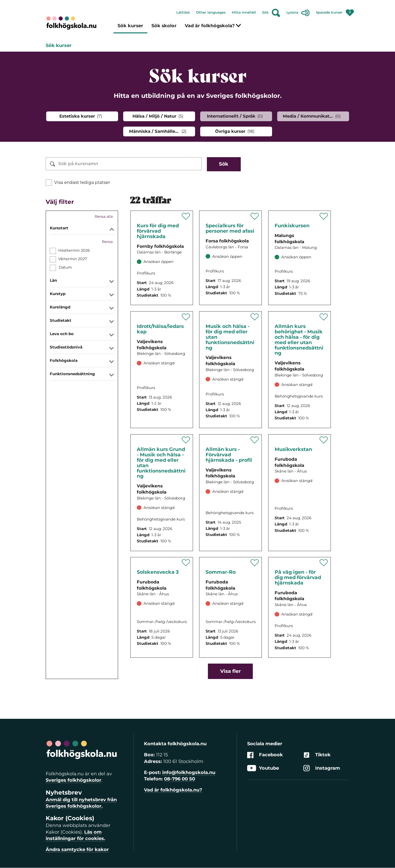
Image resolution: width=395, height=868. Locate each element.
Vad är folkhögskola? (213, 26)
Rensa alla (104, 216)
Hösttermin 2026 (74, 250)
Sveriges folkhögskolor (74, 780)
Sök (271, 13)
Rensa (107, 242)
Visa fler (230, 671)
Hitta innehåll (244, 12)
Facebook (265, 755)
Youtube (263, 768)
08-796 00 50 (180, 779)
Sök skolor (164, 26)
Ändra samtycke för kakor (77, 850)
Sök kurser (130, 26)
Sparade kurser (335, 11)
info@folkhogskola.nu (189, 772)
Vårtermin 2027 (73, 259)
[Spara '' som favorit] (186, 216)
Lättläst (183, 12)
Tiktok (317, 755)
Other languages (211, 12)
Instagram (322, 768)
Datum (65, 267)
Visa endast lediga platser (82, 182)
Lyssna (298, 13)
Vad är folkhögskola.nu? (173, 790)
